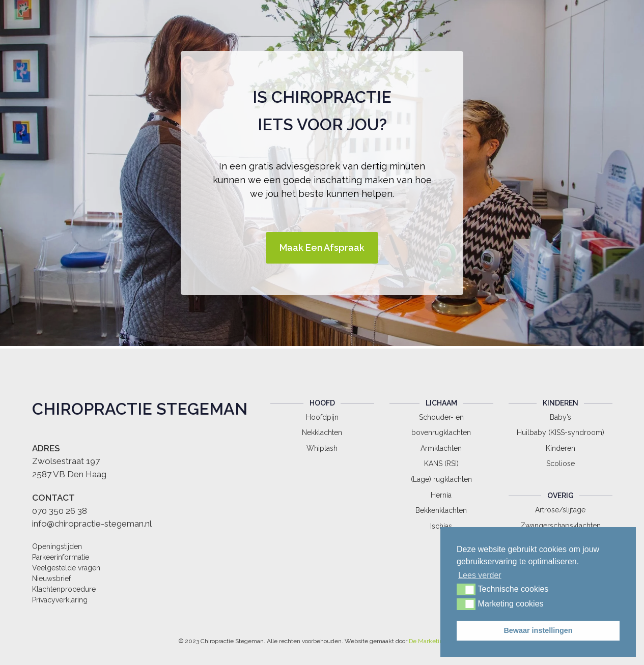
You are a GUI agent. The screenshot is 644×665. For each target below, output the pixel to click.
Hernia (441, 495)
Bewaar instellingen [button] (538, 630)
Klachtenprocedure (64, 589)
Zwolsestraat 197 (66, 461)
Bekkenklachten (441, 510)
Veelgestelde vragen (66, 568)
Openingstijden (57, 546)
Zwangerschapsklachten (561, 526)
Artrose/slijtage (560, 510)
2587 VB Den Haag (69, 474)
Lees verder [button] (480, 575)
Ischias (441, 526)
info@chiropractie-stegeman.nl (92, 524)
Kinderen (561, 448)
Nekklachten (322, 432)
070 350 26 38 (60, 511)
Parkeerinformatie (61, 557)
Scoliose (561, 464)
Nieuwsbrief (51, 579)
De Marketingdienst (436, 641)
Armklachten (441, 448)
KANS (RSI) (441, 464)
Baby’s (561, 417)
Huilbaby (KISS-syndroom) (561, 432)
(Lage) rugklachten (441, 479)
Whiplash (322, 448)
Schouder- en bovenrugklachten (441, 425)
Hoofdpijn (322, 417)
